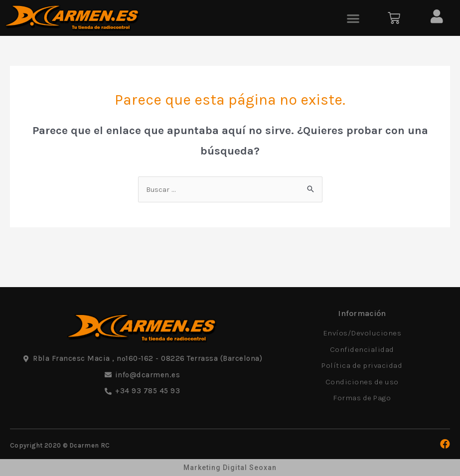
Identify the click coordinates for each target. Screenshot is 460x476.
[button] (353, 18)
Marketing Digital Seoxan (230, 468)
